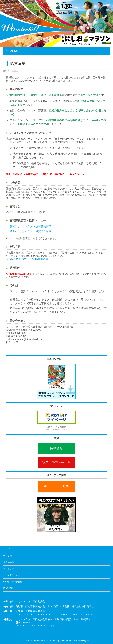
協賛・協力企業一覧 (56, 462)
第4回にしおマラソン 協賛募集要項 (31, 227)
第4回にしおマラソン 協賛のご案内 (31, 231)
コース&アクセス (11, 575)
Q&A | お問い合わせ (13, 582)
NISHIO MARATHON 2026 (39, 641)
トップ (6, 549)
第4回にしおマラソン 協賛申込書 (29, 259)
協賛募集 (56, 449)
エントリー (9, 569)
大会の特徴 (9, 562)
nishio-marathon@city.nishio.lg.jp (37, 626)
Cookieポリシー (82, 641)
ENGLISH (8, 588)
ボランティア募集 (56, 486)
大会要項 (8, 556)
